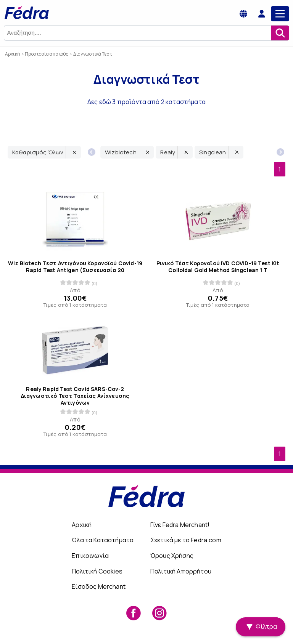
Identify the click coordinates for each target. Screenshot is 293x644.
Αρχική (82, 525)
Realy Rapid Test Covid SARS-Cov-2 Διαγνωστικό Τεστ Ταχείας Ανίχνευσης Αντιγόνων (75, 396)
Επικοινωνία (90, 556)
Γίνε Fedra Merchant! (180, 525)
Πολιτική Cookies (97, 571)
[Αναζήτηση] (280, 33)
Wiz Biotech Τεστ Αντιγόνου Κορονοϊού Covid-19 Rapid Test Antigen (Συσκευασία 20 (75, 266)
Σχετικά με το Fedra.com (186, 540)
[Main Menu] (280, 14)
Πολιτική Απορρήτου (181, 571)
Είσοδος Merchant (99, 586)
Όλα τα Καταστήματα (103, 540)
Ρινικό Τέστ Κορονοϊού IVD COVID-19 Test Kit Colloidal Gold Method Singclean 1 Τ (218, 266)
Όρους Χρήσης (172, 556)
